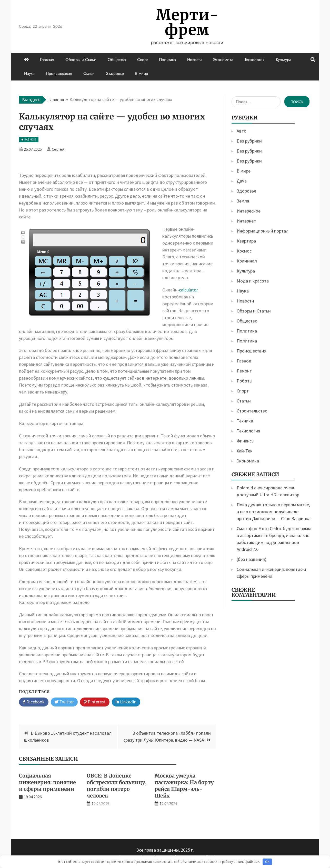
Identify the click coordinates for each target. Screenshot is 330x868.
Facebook (34, 702)
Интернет (246, 221)
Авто (242, 131)
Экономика (223, 60)
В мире (142, 73)
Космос (244, 251)
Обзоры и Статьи (81, 60)
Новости (194, 60)
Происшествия (59, 73)
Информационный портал (263, 231)
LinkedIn (126, 702)
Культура (284, 60)
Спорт (142, 60)
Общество (117, 60)
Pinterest (95, 702)
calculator (188, 290)
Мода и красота (253, 281)
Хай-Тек (245, 451)
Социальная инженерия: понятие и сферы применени (47, 782)
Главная (47, 60)
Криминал (247, 261)
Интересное (249, 211)
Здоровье (115, 73)
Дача (242, 181)
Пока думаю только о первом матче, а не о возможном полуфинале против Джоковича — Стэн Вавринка (274, 512)
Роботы (244, 381)
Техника (245, 421)
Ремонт (244, 371)
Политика (167, 60)
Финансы (246, 441)
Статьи (89, 73)
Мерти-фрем (187, 22)
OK (267, 862)
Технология (255, 60)
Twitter (64, 702)
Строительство (252, 411)
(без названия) (252, 559)
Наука (29, 73)
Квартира (246, 241)
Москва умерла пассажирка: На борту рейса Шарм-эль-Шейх (184, 786)
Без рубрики (249, 141)
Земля (243, 201)
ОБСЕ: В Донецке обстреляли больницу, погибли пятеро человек (117, 786)
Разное (244, 361)
